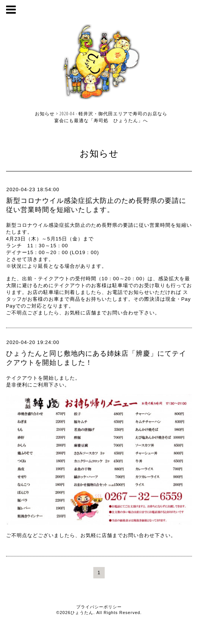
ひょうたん (82, 613)
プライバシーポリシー (99, 607)
